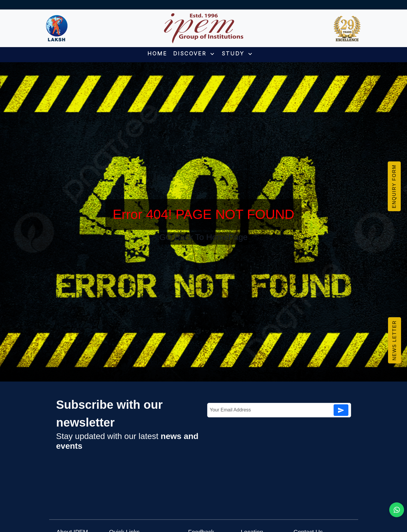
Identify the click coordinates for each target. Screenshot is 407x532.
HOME (157, 53)
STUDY (238, 53)
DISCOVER (194, 53)
